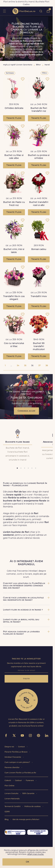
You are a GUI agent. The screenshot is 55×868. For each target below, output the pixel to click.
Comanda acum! (26, 411)
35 (25, 366)
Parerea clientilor (12, 768)
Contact (22, 747)
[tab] (17, 468)
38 (47, 366)
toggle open (4, 11)
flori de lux (24, 11)
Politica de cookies (33, 807)
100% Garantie (29, 794)
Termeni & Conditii (13, 807)
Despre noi (10, 747)
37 (39, 366)
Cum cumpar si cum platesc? (17, 762)
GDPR (7, 812)
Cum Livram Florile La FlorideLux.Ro (20, 773)
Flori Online (9, 786)
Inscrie (26, 679)
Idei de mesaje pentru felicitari (26, 820)
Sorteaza (10, 73)
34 (18, 366)
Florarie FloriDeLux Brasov (16, 752)
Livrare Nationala (12, 799)
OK (28, 862)
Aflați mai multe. (36, 854)
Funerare (30, 781)
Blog (7, 820)
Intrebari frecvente (13, 757)
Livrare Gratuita (12, 794)
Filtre (44, 73)
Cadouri (19, 781)
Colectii (8, 781)
